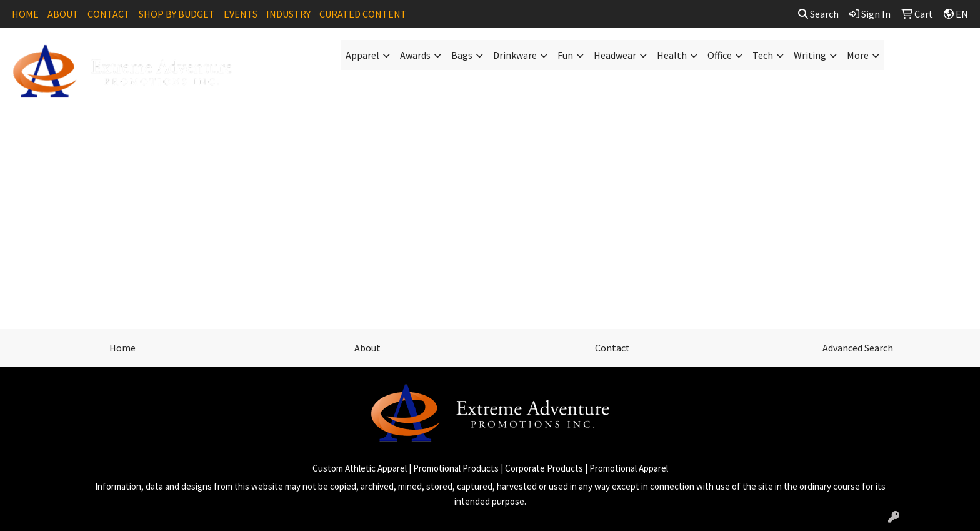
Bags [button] (462, 55)
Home (122, 348)
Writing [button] (810, 55)
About (367, 348)
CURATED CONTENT (363, 14)
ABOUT (63, 14)
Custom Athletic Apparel (360, 468)
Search (818, 14)
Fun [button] (565, 55)
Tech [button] (763, 55)
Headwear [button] (615, 55)
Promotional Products (456, 468)
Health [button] (672, 55)
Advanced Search (858, 348)
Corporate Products (544, 468)
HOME (25, 14)
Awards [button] (415, 55)
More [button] (858, 55)
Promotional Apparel (629, 468)
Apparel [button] (362, 55)
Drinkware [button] (515, 55)
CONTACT (109, 14)
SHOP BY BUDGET (177, 14)
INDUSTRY (288, 14)
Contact (612, 348)
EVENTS (241, 14)
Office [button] (720, 55)
